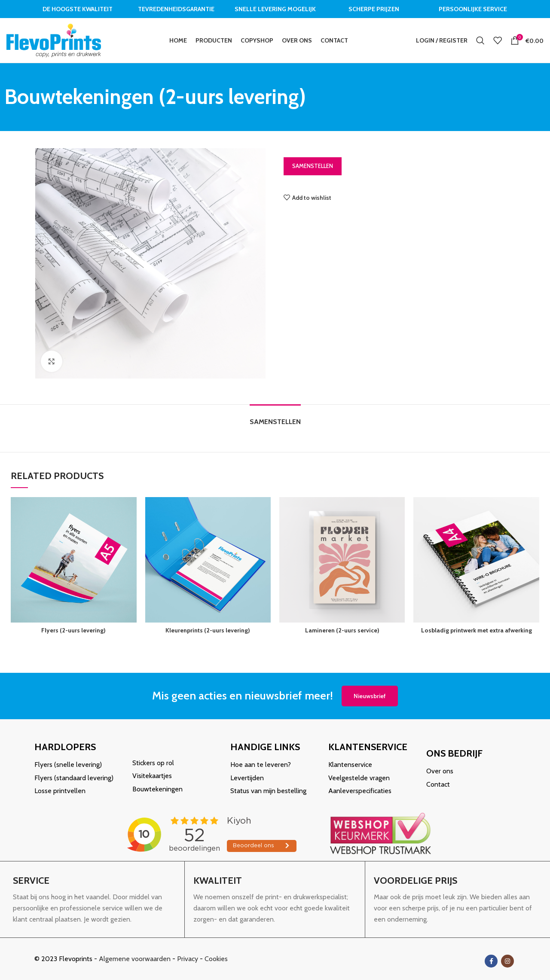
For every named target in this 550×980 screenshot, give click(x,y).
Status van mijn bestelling (268, 791)
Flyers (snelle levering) (68, 765)
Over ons (440, 771)
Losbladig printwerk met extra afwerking (477, 630)
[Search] (480, 40)
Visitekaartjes (152, 776)
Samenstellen (313, 166)
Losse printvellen (60, 791)
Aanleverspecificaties (360, 791)
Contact (438, 784)
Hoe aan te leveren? (261, 765)
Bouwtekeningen (157, 789)
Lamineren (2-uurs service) (342, 630)
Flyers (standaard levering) (74, 778)
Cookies (216, 959)
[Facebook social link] (491, 961)
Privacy (188, 959)
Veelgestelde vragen (359, 778)
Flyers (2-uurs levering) (73, 630)
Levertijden (247, 778)
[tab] (275, 417)
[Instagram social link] (507, 961)
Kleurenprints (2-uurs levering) (208, 630)
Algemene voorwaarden (135, 959)
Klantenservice (350, 765)
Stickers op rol (153, 763)
